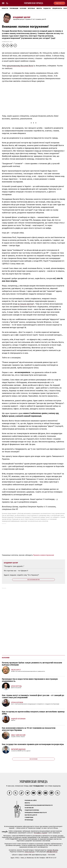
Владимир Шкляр (22, 17)
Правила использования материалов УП (39, 805)
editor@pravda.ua (52, 852)
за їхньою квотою (25, 304)
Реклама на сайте (31, 800)
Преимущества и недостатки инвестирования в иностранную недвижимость (30, 680)
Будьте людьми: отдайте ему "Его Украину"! (21, 575)
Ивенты (39, 8)
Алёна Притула (29, 852)
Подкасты (47, 8)
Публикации (14, 8)
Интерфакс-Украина (40, 833)
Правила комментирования (44, 555)
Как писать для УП (31, 815)
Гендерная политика (32, 810)
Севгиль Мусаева (53, 850)
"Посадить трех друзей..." (14, 566)
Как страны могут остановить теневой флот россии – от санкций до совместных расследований (33, 696)
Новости (5, 8)
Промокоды (29, 820)
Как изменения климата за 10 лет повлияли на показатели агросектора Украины (29, 729)
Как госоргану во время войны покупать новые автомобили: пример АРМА (33, 713)
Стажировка (29, 817)
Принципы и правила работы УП (36, 813)
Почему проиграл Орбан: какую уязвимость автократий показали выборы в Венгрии (32, 664)
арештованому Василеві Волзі (20, 66)
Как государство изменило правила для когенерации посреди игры (33, 744)
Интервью (31, 8)
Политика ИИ (29, 808)
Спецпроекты (57, 8)
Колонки (23, 8)
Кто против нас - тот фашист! (16, 571)
